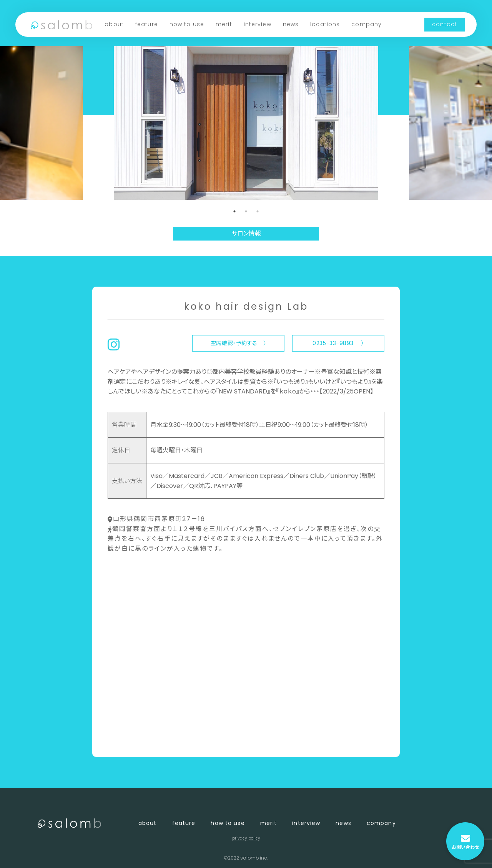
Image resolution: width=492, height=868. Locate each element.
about (114, 24)
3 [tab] (258, 211)
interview (258, 24)
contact (445, 24)
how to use (187, 24)
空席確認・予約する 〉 (238, 343)
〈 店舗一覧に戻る (133, 738)
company (367, 24)
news (291, 24)
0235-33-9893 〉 (338, 343)
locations (325, 24)
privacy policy (246, 838)
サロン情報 (246, 233)
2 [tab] (246, 211)
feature (147, 24)
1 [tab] (234, 211)
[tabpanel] (246, 123)
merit (224, 24)
